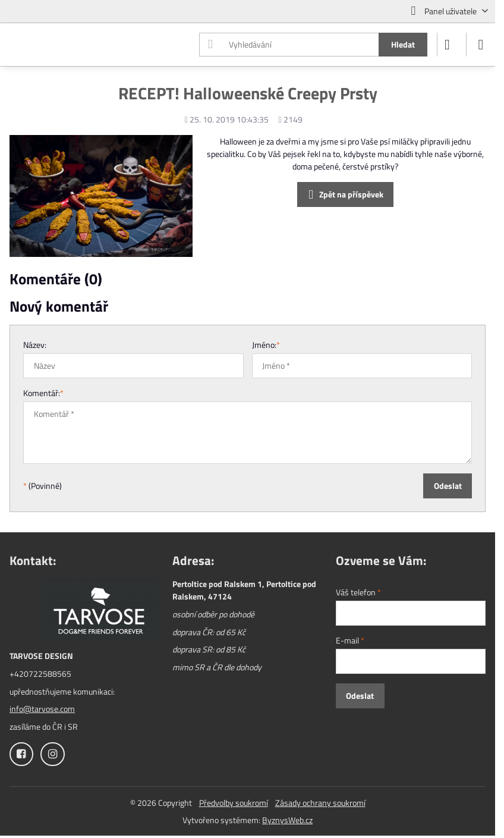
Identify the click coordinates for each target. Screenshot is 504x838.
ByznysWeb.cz (287, 820)
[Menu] (481, 45)
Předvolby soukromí (234, 803)
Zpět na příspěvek (344, 195)
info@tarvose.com (42, 709)
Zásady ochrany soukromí (320, 803)
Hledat (403, 44)
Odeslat (448, 486)
